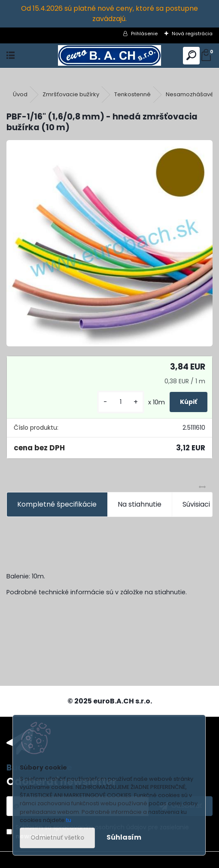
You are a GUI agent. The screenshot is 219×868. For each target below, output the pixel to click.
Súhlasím (124, 837)
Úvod (20, 94)
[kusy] (121, 402)
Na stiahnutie (140, 504)
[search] (191, 56)
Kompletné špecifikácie (57, 504)
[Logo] (109, 56)
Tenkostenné (132, 94)
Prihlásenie (144, 34)
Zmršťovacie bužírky (71, 94)
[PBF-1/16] (109, 243)
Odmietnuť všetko (57, 838)
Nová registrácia (192, 34)
